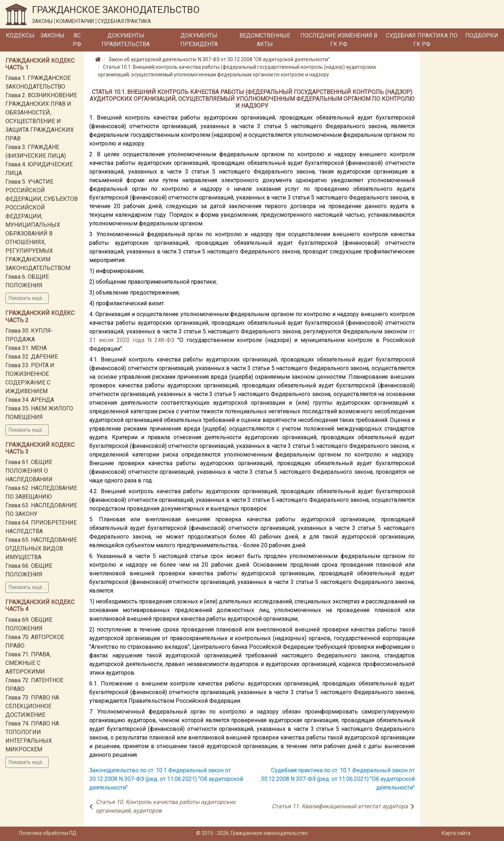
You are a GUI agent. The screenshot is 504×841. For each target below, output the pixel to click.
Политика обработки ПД (48, 833)
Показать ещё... (27, 298)
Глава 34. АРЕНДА (30, 400)
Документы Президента (199, 40)
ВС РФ (77, 40)
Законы (52, 35)
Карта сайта (456, 833)
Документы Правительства (126, 40)
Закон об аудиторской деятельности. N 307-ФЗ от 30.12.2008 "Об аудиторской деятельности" (219, 59)
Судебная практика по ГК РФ (422, 40)
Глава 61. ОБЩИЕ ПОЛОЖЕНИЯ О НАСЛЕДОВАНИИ (29, 471)
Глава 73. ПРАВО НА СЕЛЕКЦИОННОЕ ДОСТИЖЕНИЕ (32, 706)
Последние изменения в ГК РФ (339, 40)
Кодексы (20, 35)
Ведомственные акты (265, 40)
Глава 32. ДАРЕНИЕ (32, 357)
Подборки (482, 35)
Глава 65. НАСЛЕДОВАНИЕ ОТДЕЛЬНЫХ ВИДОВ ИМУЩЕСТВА (41, 548)
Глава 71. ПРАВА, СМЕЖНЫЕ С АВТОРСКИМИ (28, 663)
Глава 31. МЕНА (26, 348)
